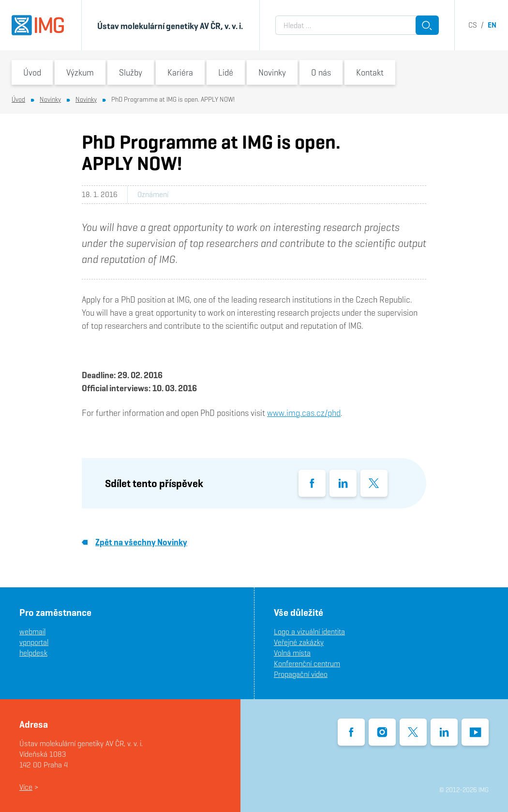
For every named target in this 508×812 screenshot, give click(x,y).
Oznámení (153, 194)
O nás (321, 72)
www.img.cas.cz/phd (304, 413)
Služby (131, 72)
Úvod (32, 72)
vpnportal (34, 642)
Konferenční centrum (307, 664)
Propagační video (301, 674)
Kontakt (370, 72)
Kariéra (180, 72)
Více (26, 787)
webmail (32, 632)
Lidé (226, 72)
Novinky (272, 72)
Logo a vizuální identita (309, 632)
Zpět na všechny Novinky (134, 542)
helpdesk (33, 653)
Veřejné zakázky (299, 642)
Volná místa (292, 653)
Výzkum (80, 72)
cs (473, 25)
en (492, 25)
